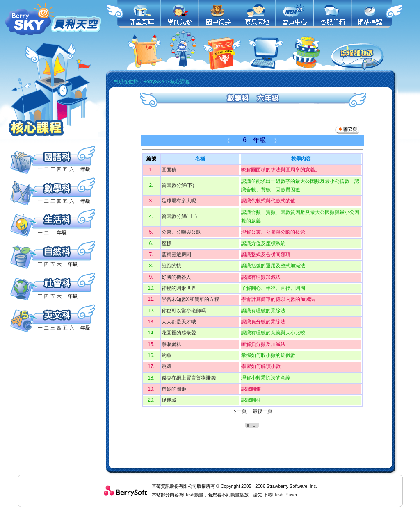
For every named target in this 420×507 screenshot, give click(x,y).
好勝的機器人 (176, 277)
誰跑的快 (171, 266)
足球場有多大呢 (179, 201)
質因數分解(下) (178, 185)
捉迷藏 (169, 400)
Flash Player (285, 495)
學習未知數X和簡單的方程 (190, 299)
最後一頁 (262, 411)
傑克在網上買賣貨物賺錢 (189, 378)
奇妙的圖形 (174, 389)
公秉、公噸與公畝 (181, 232)
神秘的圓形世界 (179, 288)
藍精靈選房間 (176, 255)
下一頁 (239, 411)
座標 (167, 243)
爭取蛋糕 (171, 344)
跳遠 (167, 366)
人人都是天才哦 (179, 322)
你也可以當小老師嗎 (184, 311)
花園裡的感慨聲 (179, 333)
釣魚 (167, 355)
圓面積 (169, 170)
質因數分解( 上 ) (179, 216)
